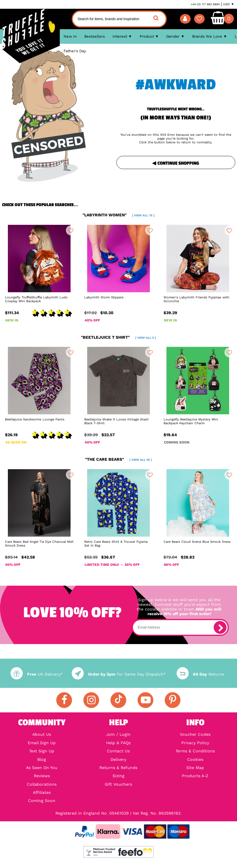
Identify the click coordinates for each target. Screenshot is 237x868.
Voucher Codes (195, 734)
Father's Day (75, 51)
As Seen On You (42, 768)
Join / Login (118, 734)
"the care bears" (118, 459)
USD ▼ (229, 4)
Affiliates (42, 792)
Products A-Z (195, 776)
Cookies (195, 759)
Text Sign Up (42, 751)
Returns (200, 674)
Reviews (42, 776)
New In (70, 36)
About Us (42, 734)
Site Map (195, 768)
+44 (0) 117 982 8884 (205, 4)
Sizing (118, 776)
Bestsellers (95, 36)
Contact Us (118, 751)
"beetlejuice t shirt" (118, 337)
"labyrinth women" (118, 215)
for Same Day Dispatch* (119, 674)
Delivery (118, 759)
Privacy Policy (195, 743)
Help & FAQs (118, 743)
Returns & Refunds (118, 768)
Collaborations (42, 784)
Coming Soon (42, 801)
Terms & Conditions (195, 751)
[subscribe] (220, 627)
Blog (42, 759)
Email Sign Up (42, 743)
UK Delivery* (36, 674)
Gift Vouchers (118, 784)
